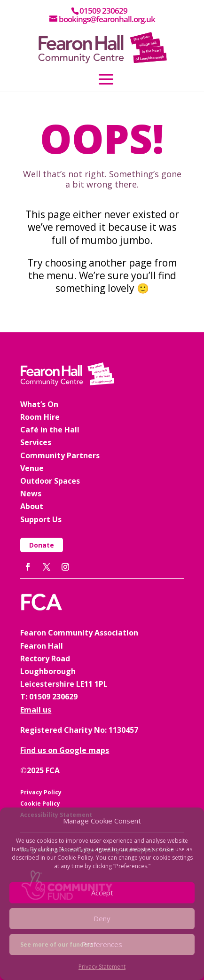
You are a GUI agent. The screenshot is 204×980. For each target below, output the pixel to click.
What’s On (39, 404)
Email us (36, 710)
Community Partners (60, 455)
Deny (102, 918)
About (32, 506)
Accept (102, 893)
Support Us (41, 519)
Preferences (102, 944)
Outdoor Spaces (50, 481)
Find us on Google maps (65, 750)
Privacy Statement (102, 967)
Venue (32, 468)
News (31, 494)
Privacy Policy (41, 792)
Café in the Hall (50, 430)
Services (36, 442)
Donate (42, 545)
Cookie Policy (40, 804)
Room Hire (40, 417)
